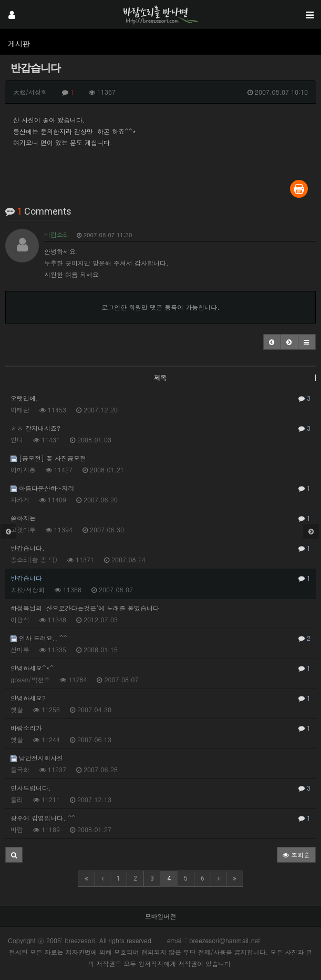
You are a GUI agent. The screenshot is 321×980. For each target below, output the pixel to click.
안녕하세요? (160, 698)
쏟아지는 (160, 518)
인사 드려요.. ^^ (160, 638)
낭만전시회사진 (37, 758)
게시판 (19, 44)
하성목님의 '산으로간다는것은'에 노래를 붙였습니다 (85, 608)
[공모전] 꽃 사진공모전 (48, 458)
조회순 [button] (296, 855)
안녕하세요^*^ (160, 668)
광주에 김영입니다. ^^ (160, 818)
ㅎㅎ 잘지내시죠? (160, 428)
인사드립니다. (160, 788)
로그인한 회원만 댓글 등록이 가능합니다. (160, 307)
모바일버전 (161, 916)
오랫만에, (160, 398)
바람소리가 (160, 728)
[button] (272, 342)
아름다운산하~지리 (160, 488)
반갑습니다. (160, 548)
